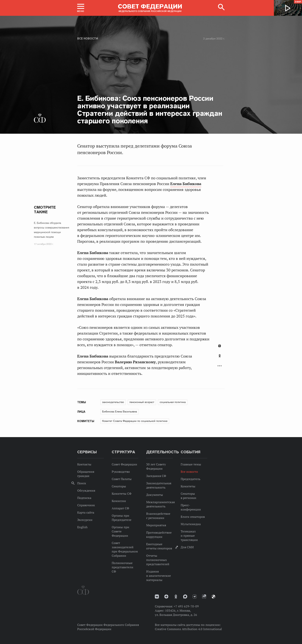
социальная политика (173, 402)
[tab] (220, 358)
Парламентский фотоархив (213, 597)
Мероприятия (156, 525)
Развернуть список (220, 366)
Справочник (86, 505)
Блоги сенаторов (193, 517)
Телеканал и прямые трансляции (189, 536)
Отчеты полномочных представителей (158, 560)
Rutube (204, 597)
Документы (155, 495)
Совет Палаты (122, 479)
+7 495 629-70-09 (186, 606)
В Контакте (220, 346)
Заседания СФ (156, 476)
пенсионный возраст (142, 402)
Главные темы (191, 464)
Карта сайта (86, 512)
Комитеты (188, 486)
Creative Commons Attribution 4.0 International (188, 629)
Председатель (190, 479)
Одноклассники (220, 356)
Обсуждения (86, 490)
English (82, 527)
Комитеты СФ (122, 494)
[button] (81, 8)
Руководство (121, 472)
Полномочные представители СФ (122, 567)
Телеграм (195, 597)
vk (157, 597)
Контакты (84, 464)
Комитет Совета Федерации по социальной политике (135, 421)
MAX (185, 597)
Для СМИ (187, 547)
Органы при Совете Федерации (120, 531)
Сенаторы (119, 486)
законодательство (113, 402)
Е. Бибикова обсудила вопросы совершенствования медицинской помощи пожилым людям (52, 230)
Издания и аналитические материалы (159, 576)
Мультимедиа (191, 524)
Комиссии (119, 501)
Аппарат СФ (120, 508)
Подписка (84, 498)
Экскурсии (85, 520)
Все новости (88, 39)
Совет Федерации (124, 464)
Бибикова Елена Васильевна (120, 411)
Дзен (166, 597)
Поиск (82, 483)
